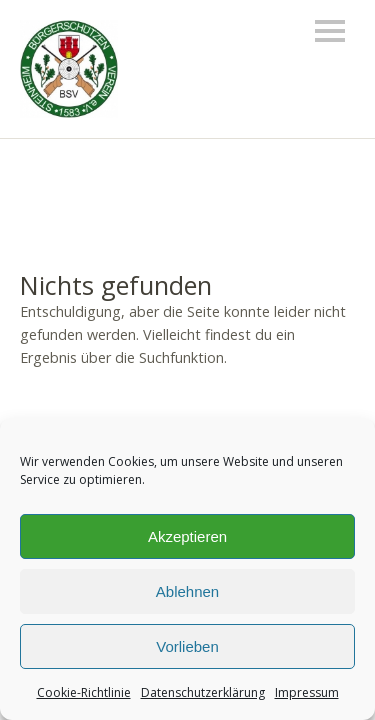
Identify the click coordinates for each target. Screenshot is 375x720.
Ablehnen (187, 591)
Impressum (307, 692)
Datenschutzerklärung (203, 692)
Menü (330, 31)
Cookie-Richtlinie (84, 692)
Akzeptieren (187, 536)
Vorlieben (187, 646)
